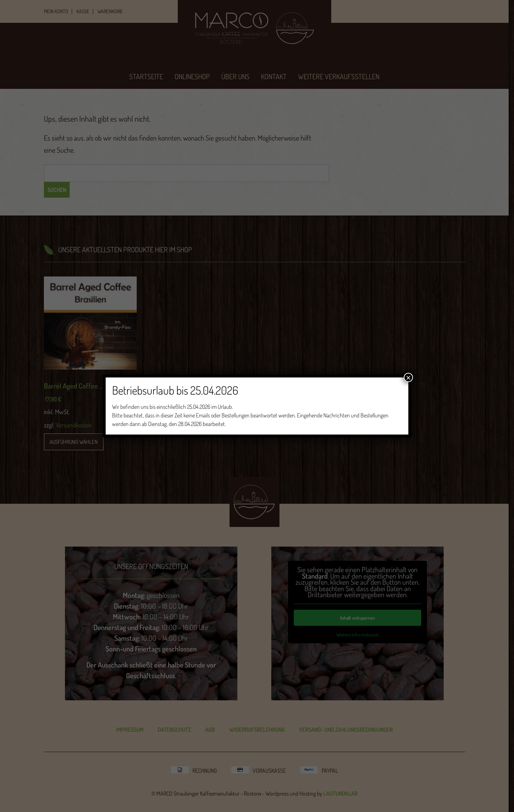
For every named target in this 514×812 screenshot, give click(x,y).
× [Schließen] (408, 377)
